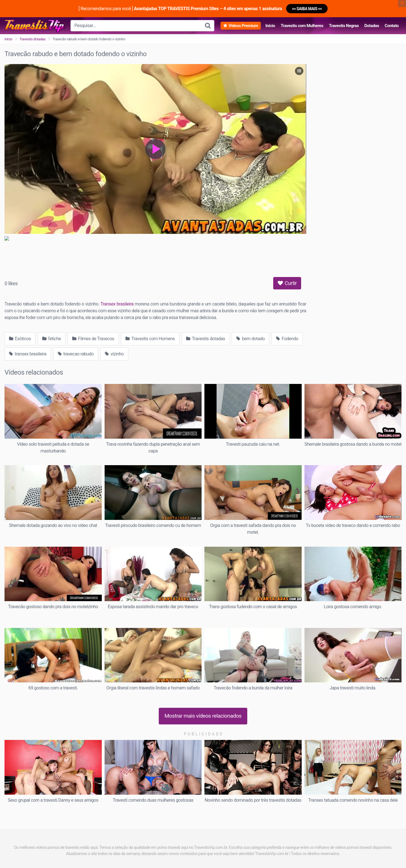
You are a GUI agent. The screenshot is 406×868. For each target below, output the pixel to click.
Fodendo (287, 339)
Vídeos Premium (243, 26)
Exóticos (20, 339)
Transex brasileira (117, 304)
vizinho (114, 354)
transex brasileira (28, 354)
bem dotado (251, 339)
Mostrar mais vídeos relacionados (203, 716)
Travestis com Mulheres (302, 26)
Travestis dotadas (33, 39)
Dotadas (372, 26)
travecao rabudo (76, 354)
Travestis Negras (344, 26)
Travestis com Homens (150, 339)
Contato (392, 26)
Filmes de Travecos (93, 339)
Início (270, 26)
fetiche (52, 339)
